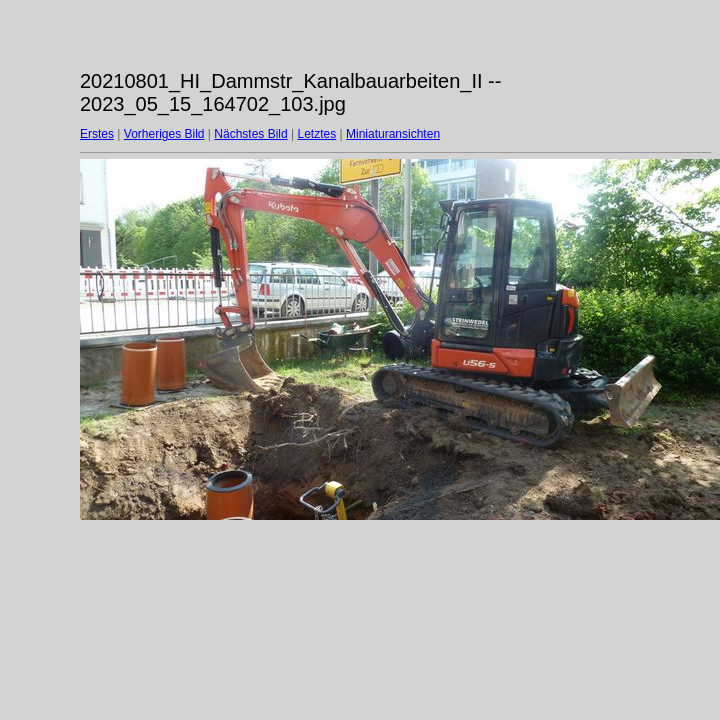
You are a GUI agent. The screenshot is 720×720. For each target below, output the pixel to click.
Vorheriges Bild (164, 134)
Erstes (97, 134)
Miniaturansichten (393, 134)
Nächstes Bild (250, 134)
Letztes (317, 134)
